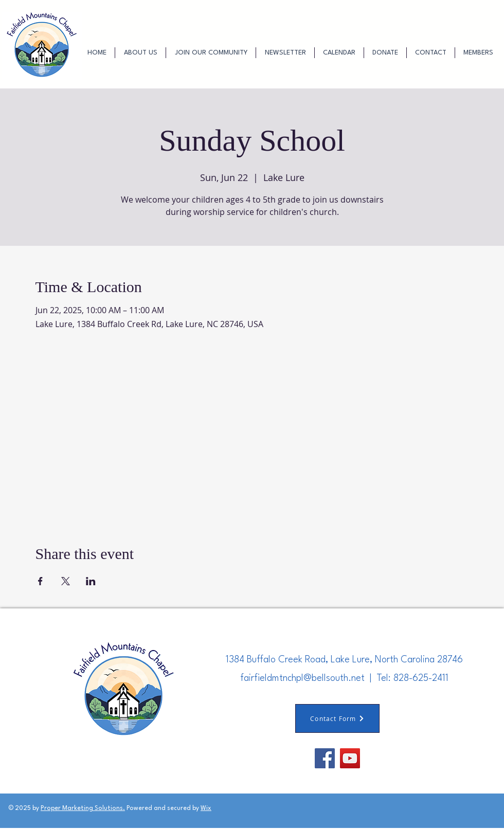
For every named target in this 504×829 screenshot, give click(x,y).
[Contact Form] (337, 718)
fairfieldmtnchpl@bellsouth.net (302, 678)
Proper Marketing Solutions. (83, 808)
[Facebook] (325, 758)
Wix (206, 808)
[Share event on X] (66, 581)
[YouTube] (350, 758)
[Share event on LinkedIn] (91, 581)
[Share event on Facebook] (40, 581)
